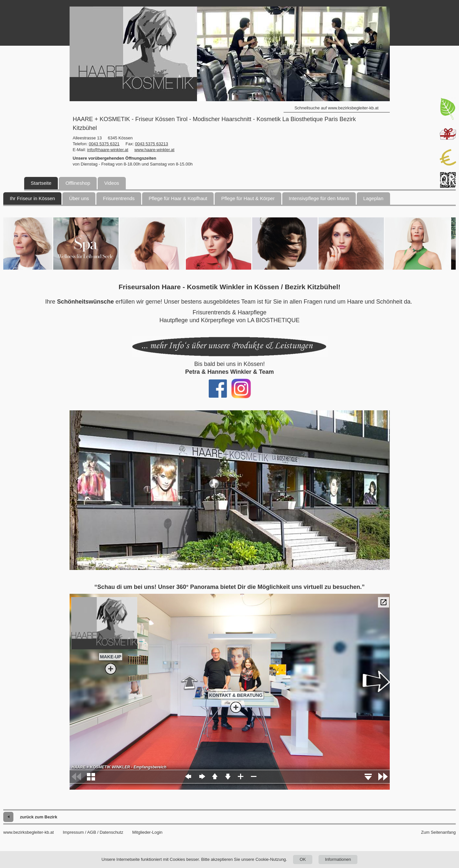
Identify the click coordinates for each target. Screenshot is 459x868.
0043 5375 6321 (104, 144)
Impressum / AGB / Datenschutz (93, 832)
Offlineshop (78, 183)
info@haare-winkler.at (108, 150)
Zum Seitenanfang (438, 832)
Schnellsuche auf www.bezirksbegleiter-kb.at (336, 108)
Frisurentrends (119, 198)
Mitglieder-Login (148, 832)
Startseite (41, 183)
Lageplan (373, 198)
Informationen (338, 859)
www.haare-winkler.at (154, 150)
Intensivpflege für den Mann (319, 198)
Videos (112, 183)
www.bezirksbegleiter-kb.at (29, 832)
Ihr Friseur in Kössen (32, 198)
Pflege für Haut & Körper (248, 198)
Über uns (79, 198)
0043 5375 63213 (151, 144)
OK (303, 859)
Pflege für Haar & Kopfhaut (178, 198)
